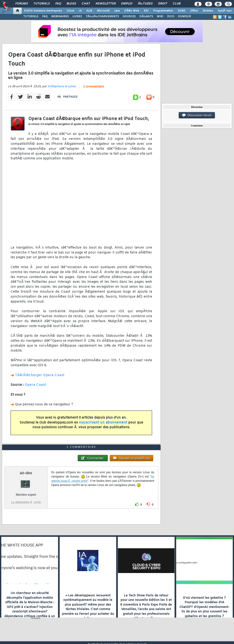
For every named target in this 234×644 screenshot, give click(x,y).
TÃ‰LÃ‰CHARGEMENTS (102, 17)
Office (194, 11)
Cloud (70, 11)
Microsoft (103, 11)
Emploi (127, 4)
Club (177, 4)
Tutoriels (42, 4)
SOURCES (129, 17)
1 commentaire (93, 88)
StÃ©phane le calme (62, 88)
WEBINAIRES (60, 17)
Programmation (163, 11)
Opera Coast (35, 386)
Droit (163, 4)
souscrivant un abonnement (103, 424)
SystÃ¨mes (225, 11)
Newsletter (106, 4)
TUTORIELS (31, 17)
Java (117, 11)
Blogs (71, 4)
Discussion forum (197, 115)
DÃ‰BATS (146, 17)
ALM (89, 11)
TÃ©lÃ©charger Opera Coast (40, 376)
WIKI (160, 17)
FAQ (58, 4)
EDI (146, 11)
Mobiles (208, 11)
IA (80, 11)
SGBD (182, 11)
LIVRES (77, 17)
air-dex (26, 476)
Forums (22, 4)
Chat (86, 4)
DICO (171, 17)
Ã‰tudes (145, 4)
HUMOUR (184, 17)
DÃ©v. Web (132, 11)
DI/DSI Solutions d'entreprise (43, 11)
